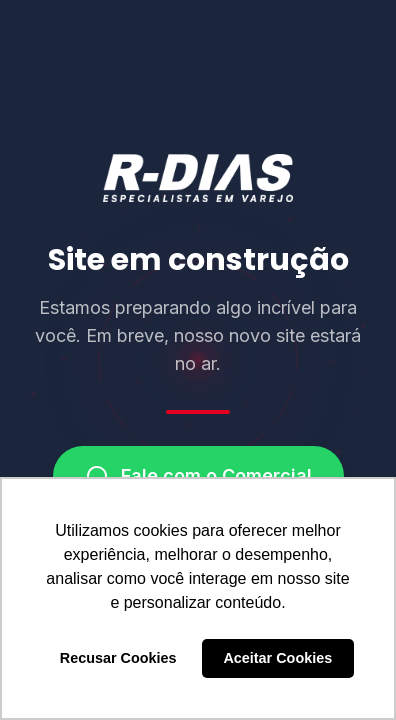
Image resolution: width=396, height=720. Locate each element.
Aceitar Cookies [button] (277, 658)
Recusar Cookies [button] (118, 658)
